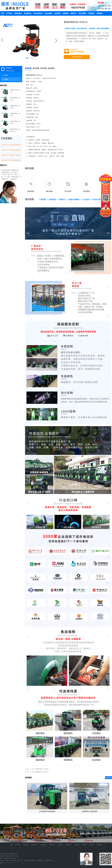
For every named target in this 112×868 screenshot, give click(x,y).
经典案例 (66, 13)
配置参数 (28, 68)
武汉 (106, 6)
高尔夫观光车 (38, 13)
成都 (99, 6)
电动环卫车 (69, 845)
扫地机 (5, 79)
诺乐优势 (44, 68)
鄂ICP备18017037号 (10, 863)
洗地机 (5, 75)
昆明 (109, 6)
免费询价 (100, 13)
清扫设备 (60, 845)
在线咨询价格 (77, 57)
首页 (3, 13)
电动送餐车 (49, 13)
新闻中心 (74, 13)
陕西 (106, 9)
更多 (109, 9)
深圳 (99, 9)
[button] (2, 40)
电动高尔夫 (43, 845)
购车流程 (36, 68)
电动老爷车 (52, 845)
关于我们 (9, 13)
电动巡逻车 (18, 13)
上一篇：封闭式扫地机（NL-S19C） (40, 769)
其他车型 (57, 13)
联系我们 (91, 13)
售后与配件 (83, 13)
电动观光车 (28, 13)
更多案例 (108, 778)
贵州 (103, 9)
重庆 (103, 6)
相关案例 (51, 68)
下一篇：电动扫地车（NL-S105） (39, 772)
